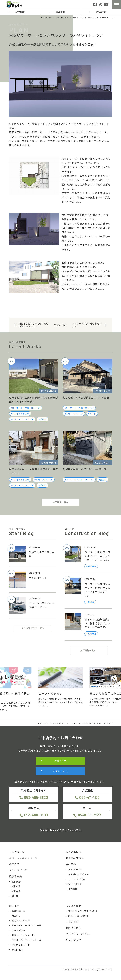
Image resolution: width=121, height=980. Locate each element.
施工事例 (60, 12)
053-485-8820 (36, 797)
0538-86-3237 (90, 815)
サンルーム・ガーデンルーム (26, 940)
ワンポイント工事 (21, 414)
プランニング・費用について (83, 911)
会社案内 (71, 864)
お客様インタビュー (78, 874)
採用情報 (73, 889)
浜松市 (43, 419)
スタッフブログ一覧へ (33, 628)
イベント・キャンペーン (23, 858)
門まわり (16, 916)
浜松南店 (16, 891)
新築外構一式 (19, 911)
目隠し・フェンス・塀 (23, 419)
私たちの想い (73, 852)
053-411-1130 (90, 797)
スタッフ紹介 (75, 869)
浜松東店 (16, 886)
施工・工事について (78, 916)
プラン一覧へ (60, 325)
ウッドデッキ (19, 930)
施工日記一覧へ (88, 651)
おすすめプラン (75, 858)
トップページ (17, 852)
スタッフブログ (18, 870)
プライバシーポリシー (79, 934)
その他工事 (17, 950)
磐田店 (15, 896)
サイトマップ (73, 940)
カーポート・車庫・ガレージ (26, 408)
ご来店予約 (101, 12)
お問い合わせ (60, 771)
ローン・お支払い (77, 879)
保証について (75, 884)
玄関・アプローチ (74, 414)
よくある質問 (73, 906)
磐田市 (103, 480)
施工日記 (14, 864)
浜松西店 (16, 881)
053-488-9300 (36, 815)
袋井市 (93, 414)
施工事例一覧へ (60, 502)
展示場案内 (20, 12)
